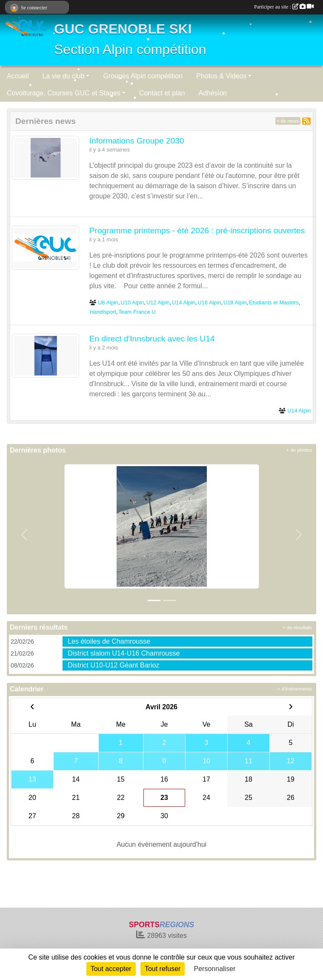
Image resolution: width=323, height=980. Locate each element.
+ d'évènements (295, 689)
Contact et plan (162, 93)
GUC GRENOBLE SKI (123, 29)
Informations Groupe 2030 (137, 141)
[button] (24, 535)
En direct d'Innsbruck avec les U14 (152, 339)
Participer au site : (284, 7)
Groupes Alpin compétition (143, 76)
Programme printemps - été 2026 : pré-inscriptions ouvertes (197, 231)
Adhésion (213, 93)
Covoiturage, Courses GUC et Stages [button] (64, 93)
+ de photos (299, 450)
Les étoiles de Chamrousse (109, 641)
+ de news (288, 121)
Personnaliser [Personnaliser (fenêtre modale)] (215, 969)
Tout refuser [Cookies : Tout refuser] (163, 969)
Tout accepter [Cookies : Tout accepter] (111, 969)
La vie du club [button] (64, 76)
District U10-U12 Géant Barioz (113, 665)
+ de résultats (297, 628)
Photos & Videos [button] (221, 76)
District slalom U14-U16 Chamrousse (124, 653)
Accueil (18, 76)
